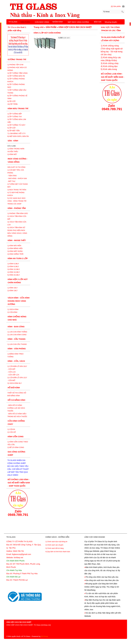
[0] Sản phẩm (116, 6)
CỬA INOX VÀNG (42, 22)
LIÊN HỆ (12, 28)
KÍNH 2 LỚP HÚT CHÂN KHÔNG (47, 33)
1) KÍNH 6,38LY (13, 264)
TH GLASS (13, 22)
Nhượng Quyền (111, 22)
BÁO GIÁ (98, 22)
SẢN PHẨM (25, 22)
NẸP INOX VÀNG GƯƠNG (78, 22)
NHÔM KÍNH (58, 22)
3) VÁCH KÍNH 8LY (15, 383)
